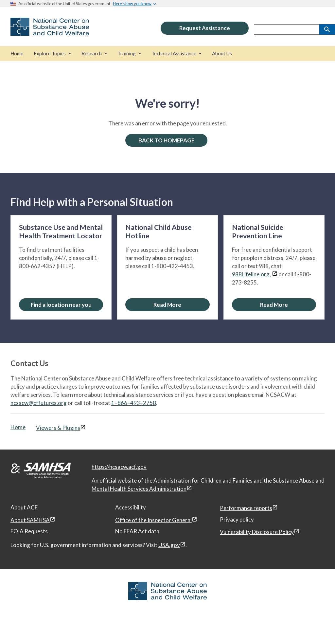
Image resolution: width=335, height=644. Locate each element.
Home (18, 427)
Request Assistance (205, 28)
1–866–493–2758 (134, 403)
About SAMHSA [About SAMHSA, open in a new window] (30, 520)
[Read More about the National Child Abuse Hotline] (167, 305)
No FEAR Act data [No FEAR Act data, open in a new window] (137, 531)
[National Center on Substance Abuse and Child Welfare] (50, 32)
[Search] (327, 29)
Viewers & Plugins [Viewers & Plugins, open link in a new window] (58, 428)
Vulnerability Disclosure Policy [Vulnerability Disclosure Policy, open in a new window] (257, 532)
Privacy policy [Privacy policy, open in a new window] (237, 519)
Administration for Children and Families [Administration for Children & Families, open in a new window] (203, 480)
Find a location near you (61, 305)
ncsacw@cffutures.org (39, 403)
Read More (167, 305)
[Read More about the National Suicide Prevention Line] (274, 305)
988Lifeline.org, (251, 274)
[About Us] (222, 54)
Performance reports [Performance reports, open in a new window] (246, 508)
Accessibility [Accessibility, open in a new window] (131, 507)
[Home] (17, 54)
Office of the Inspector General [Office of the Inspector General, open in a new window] (153, 520)
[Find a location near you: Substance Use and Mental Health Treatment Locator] (61, 305)
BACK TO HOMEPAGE (166, 140)
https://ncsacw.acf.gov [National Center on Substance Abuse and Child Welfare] (119, 467)
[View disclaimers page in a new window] (275, 274)
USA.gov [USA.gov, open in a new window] (169, 545)
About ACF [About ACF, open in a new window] (24, 507)
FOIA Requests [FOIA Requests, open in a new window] (29, 531)
